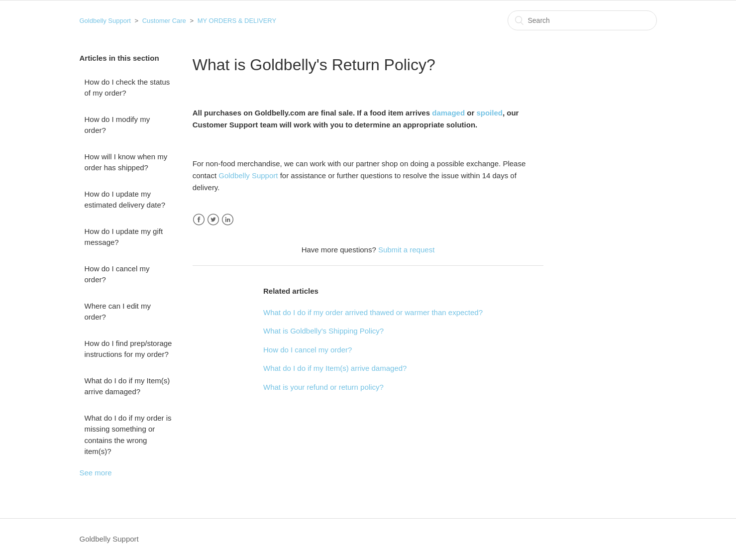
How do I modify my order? (117, 125)
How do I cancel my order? (117, 274)
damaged (448, 113)
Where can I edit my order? (118, 312)
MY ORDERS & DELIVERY (237, 21)
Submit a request (406, 250)
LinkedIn (228, 220)
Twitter (213, 220)
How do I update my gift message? (124, 237)
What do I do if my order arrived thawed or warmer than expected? (373, 312)
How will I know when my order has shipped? (126, 162)
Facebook (199, 220)
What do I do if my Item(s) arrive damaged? (127, 386)
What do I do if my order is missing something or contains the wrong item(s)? (128, 435)
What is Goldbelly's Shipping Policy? (323, 331)
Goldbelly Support (105, 21)
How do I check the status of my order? (127, 88)
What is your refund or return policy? (323, 387)
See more (96, 473)
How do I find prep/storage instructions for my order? (128, 349)
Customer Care (164, 21)
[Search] (582, 20)
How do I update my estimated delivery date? (125, 200)
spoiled (489, 113)
